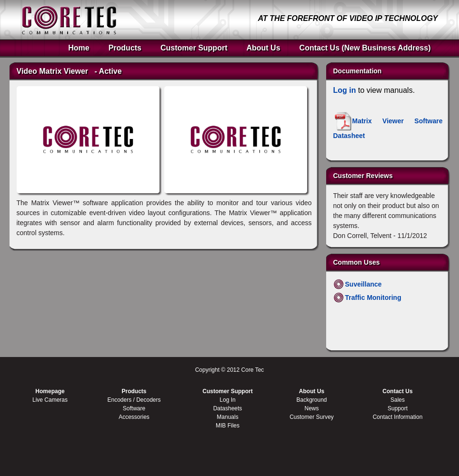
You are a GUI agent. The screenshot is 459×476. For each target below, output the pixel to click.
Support (398, 408)
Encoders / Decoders (134, 400)
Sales (398, 400)
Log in (345, 90)
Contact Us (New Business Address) (365, 48)
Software (134, 408)
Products (125, 48)
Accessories (134, 417)
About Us (263, 48)
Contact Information (398, 417)
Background (311, 400)
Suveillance (364, 284)
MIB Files (228, 426)
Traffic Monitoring (373, 297)
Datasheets (228, 408)
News (311, 408)
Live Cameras (50, 400)
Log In (227, 400)
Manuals (227, 417)
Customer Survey (312, 417)
